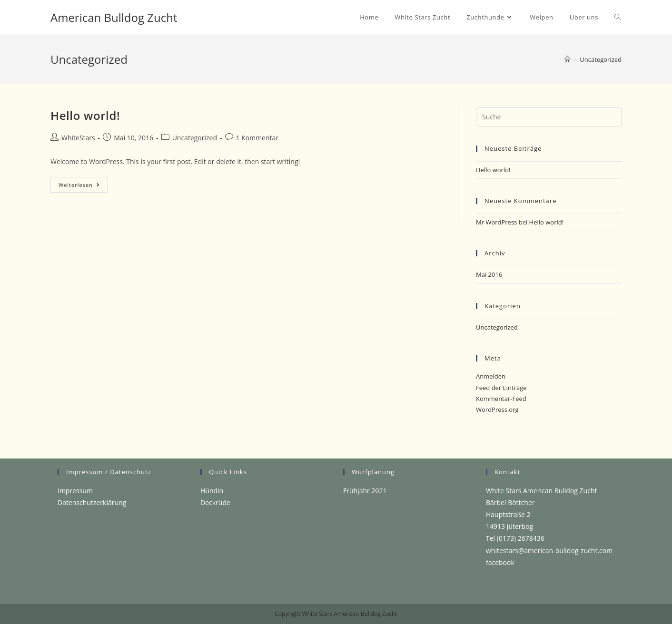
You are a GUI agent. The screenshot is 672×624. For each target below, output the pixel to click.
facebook (500, 562)
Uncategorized (195, 138)
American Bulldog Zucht (114, 17)
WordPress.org (497, 409)
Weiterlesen (83, 186)
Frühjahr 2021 (365, 491)
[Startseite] (568, 59)
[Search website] (618, 17)
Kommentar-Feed (501, 399)
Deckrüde (215, 502)
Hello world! (85, 115)
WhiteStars (78, 138)
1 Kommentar (257, 138)
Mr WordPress (496, 222)
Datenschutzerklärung (92, 502)
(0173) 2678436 (521, 538)
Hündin (212, 491)
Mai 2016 (489, 274)
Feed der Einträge (501, 388)
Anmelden (491, 376)
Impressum (75, 491)
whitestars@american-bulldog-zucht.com (549, 551)
